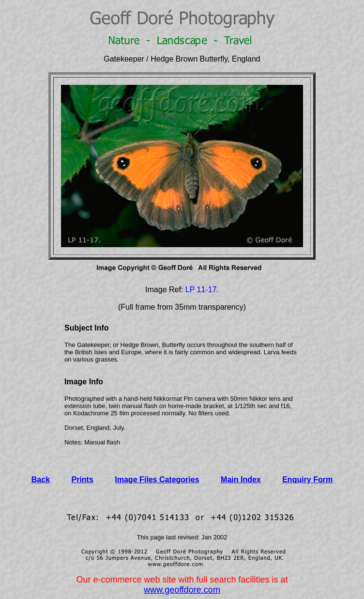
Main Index (241, 480)
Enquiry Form (307, 480)
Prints (83, 480)
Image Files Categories (157, 480)
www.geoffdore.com (182, 590)
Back (41, 480)
